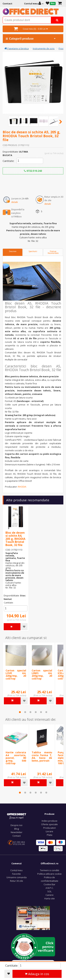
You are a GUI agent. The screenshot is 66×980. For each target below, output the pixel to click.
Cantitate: (8, 161)
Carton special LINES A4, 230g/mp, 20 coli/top (42, 674)
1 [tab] (20, 712)
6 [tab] (46, 712)
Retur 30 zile (17, 881)
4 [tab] (36, 712)
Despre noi (16, 825)
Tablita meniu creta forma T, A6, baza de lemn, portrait (42, 756)
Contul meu (16, 870)
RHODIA (22, 487)
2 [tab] (25, 712)
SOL (49, 891)
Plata (50, 835)
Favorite (16, 874)
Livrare (49, 831)
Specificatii (33, 251)
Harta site (50, 898)
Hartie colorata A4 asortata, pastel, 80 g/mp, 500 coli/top (16, 758)
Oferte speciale (49, 824)
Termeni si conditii (50, 870)
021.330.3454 (19, 842)
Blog (17, 829)
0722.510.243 (33, 171)
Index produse (50, 821)
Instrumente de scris (44, 48)
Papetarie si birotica (17, 48)
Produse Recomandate (53, 252)
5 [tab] (41, 712)
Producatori (50, 828)
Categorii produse (31, 38)
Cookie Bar (49, 884)
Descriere (13, 251)
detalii (15, 202)
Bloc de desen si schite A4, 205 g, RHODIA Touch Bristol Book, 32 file (15, 539)
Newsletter (17, 832)
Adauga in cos (37, 974)
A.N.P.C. (50, 888)
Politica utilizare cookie (49, 874)
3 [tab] (30, 712)
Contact (17, 836)
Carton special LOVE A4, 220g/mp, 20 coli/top (16, 674)
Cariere (50, 895)
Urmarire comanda (17, 877)
